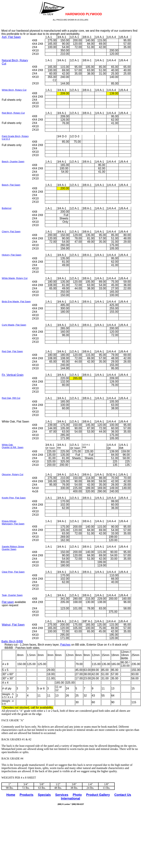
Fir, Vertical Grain (13, 375)
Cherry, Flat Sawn (11, 231)
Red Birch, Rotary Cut (13, 113)
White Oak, (8, 445)
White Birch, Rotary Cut (14, 90)
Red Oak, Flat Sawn (12, 351)
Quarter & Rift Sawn (13, 447)
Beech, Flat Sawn (11, 185)
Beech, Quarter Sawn (13, 161)
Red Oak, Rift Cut (11, 398)
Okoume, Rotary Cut (12, 474)
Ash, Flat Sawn (11, 37)
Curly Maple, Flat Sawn (14, 325)
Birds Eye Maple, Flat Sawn (16, 302)
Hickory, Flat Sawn (11, 255)
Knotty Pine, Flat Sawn (14, 498)
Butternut (7, 208)
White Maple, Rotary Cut (15, 278)
